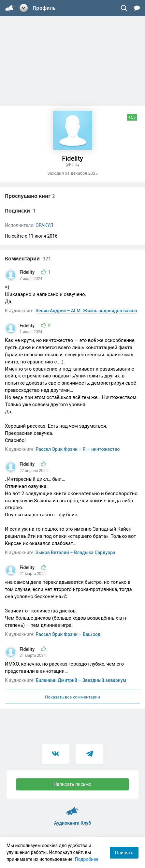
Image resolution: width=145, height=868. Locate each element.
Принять (124, 853)
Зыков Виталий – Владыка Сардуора (76, 552)
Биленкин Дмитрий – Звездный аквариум (81, 680)
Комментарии (28, 259)
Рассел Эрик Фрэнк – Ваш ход (68, 634)
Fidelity (28, 272)
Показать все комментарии (72, 697)
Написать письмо (73, 784)
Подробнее (87, 859)
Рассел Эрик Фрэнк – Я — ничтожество (78, 449)
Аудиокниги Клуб (72, 808)
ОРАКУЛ (44, 225)
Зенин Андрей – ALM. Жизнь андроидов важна (87, 311)
